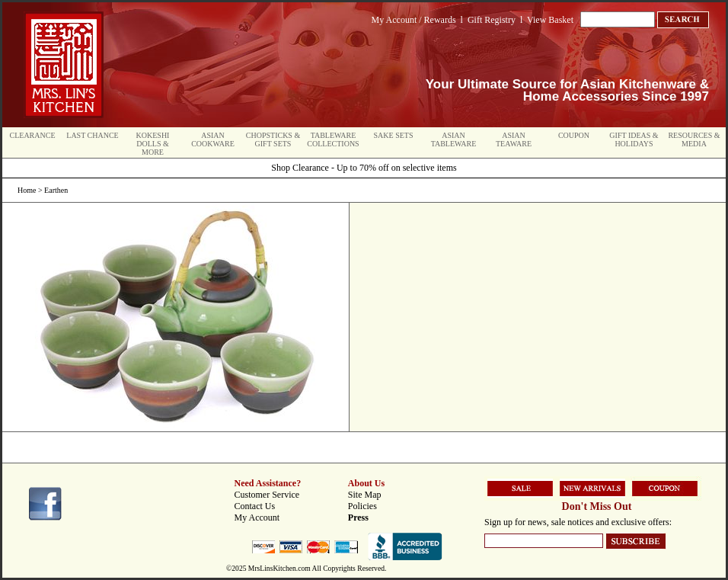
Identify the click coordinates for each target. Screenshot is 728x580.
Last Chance (92, 135)
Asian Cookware (213, 139)
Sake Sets (394, 135)
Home (27, 190)
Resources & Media (694, 139)
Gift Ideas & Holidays (634, 139)
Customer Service (267, 495)
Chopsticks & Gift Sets (273, 139)
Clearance (33, 135)
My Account (257, 518)
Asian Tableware (454, 139)
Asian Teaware (514, 139)
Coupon (574, 135)
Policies (362, 506)
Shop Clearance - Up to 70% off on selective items (364, 168)
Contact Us (255, 506)
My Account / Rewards (414, 20)
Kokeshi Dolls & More (153, 144)
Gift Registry (492, 20)
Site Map (365, 495)
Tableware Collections (333, 139)
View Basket (550, 20)
